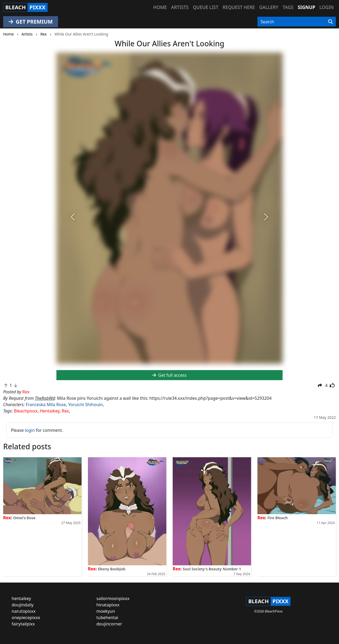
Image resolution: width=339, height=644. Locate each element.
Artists (180, 7)
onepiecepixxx (26, 618)
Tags (288, 7)
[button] (73, 217)
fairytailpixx (23, 624)
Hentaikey (50, 411)
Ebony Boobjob (112, 569)
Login (327, 7)
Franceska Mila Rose (46, 405)
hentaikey (21, 598)
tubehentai (107, 618)
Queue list (206, 7)
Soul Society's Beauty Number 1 (212, 569)
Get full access (169, 375)
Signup (306, 7)
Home (160, 7)
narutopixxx (24, 611)
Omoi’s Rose (24, 518)
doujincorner (109, 624)
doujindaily (23, 605)
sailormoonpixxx (113, 598)
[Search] (330, 22)
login (30, 430)
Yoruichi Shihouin (85, 405)
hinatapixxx (108, 605)
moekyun (106, 611)
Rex (65, 411)
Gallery (269, 7)
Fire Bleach (278, 518)
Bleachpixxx (26, 411)
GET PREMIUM (31, 22)
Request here (239, 7)
